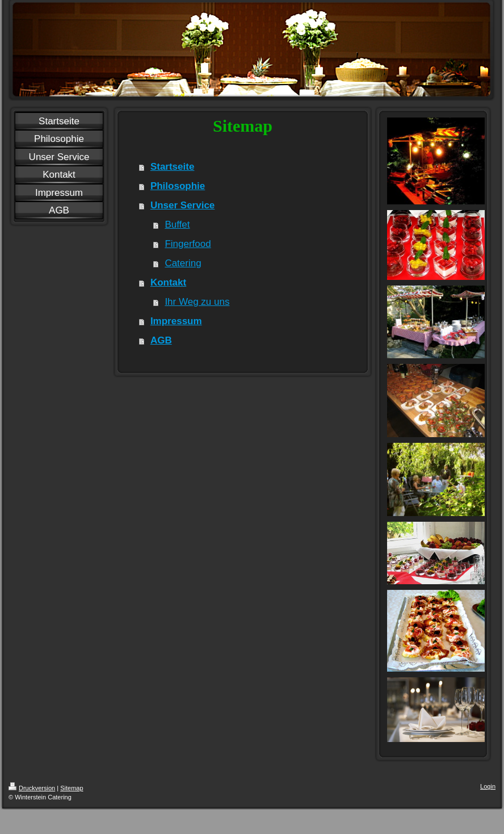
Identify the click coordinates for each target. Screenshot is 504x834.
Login (488, 786)
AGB (161, 340)
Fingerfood (188, 244)
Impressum (176, 321)
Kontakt (168, 282)
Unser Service (182, 205)
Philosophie (178, 186)
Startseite (172, 167)
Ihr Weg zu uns (197, 302)
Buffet (177, 225)
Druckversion (32, 788)
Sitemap (72, 788)
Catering (183, 263)
